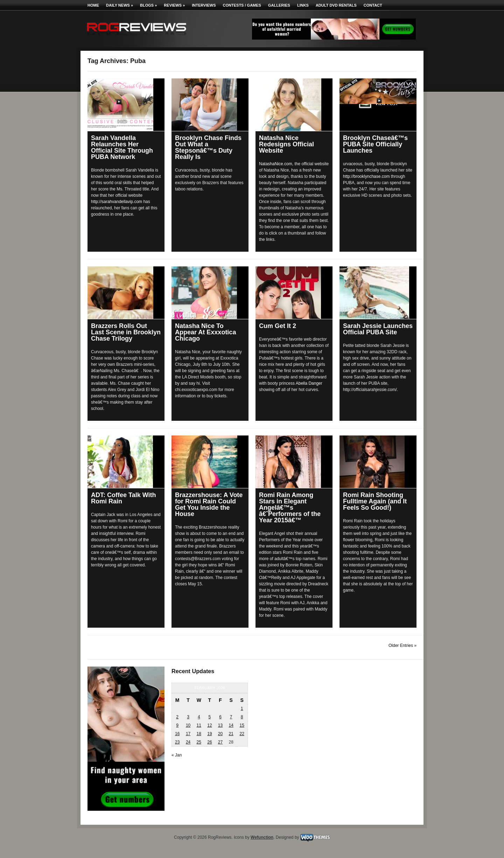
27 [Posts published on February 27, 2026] (220, 742)
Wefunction (262, 837)
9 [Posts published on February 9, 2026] (177, 725)
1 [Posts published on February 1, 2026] (242, 709)
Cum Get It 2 (278, 326)
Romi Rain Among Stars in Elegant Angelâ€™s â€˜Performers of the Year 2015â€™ (290, 508)
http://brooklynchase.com (366, 176)
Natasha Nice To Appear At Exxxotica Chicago (205, 332)
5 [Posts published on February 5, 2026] (210, 717)
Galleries (279, 5)
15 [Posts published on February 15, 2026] (242, 725)
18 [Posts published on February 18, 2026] (199, 734)
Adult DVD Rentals (336, 5)
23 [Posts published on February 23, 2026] (177, 742)
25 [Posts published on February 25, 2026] (199, 742)
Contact (373, 5)
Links (303, 5)
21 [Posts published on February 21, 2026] (231, 734)
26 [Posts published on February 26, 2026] (209, 742)
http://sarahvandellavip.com (117, 202)
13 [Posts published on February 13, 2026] (220, 725)
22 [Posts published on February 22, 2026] (242, 734)
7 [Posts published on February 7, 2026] (231, 717)
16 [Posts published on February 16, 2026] (177, 734)
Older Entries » (402, 646)
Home (93, 5)
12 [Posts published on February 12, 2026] (209, 725)
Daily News (120, 5)
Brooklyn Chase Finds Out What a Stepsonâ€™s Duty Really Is (208, 147)
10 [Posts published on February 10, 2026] (188, 725)
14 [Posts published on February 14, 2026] (231, 725)
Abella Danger (309, 383)
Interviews (204, 5)
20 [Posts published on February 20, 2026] (220, 734)
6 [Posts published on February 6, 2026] (220, 717)
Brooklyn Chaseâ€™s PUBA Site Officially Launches (375, 144)
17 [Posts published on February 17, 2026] (188, 734)
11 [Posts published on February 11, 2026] (199, 725)
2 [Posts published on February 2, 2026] (177, 717)
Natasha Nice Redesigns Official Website (286, 144)
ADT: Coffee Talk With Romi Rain (124, 498)
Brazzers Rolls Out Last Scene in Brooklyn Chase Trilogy (126, 332)
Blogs (148, 5)
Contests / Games (242, 5)
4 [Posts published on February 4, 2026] (199, 717)
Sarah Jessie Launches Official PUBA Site (378, 329)
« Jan (177, 755)
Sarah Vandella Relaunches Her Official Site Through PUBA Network (122, 147)
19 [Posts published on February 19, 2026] (209, 734)
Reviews (174, 5)
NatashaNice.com (276, 164)
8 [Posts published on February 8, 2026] (242, 717)
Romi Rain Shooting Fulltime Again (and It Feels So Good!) (375, 501)
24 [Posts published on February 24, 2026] (188, 742)
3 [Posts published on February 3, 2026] (188, 717)
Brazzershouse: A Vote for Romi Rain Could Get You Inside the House (209, 504)
